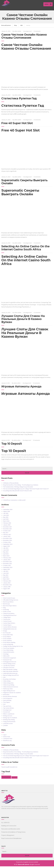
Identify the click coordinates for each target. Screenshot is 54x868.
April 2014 (6, 555)
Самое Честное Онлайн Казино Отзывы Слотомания (24, 38)
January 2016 (7, 538)
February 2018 (7, 525)
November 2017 (8, 530)
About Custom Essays (9, 600)
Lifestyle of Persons (9, 669)
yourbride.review (8, 725)
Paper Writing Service (9, 692)
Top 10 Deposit (12, 445)
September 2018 (8, 511)
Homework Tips (7, 661)
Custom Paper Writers (9, 625)
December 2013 (8, 563)
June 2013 (6, 575)
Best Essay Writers (8, 603)
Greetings (6, 656)
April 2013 (6, 579)
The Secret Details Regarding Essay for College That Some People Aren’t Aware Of (26, 490)
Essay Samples (7, 640)
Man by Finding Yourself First (11, 677)
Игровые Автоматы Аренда (21, 388)
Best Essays (7, 605)
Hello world (6, 658)
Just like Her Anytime (9, 667)
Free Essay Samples (9, 650)
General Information (9, 654)
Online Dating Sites (8, 685)
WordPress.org (7, 742)
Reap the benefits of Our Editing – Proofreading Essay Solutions (21, 487)
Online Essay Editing (9, 687)
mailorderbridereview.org (10, 675)
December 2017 (8, 528)
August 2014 (7, 548)
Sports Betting (7, 702)
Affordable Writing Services (11, 602)
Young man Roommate (9, 723)
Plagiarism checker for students (12, 694)
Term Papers (7, 704)
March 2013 (6, 581)
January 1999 (7, 588)
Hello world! (22, 502)
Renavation (6, 696)
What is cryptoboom (9, 715)
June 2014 (6, 552)
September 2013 (8, 569)
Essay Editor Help (8, 636)
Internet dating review (9, 665)
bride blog (6, 611)
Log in (5, 736)
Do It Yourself (7, 634)
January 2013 (7, 584)
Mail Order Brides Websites (11, 673)
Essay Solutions (8, 642)
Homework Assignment (10, 659)
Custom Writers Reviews (10, 629)
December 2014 (8, 540)
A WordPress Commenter (10, 502)
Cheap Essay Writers (9, 615)
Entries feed (7, 738)
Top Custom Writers (9, 710)
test (4, 706)
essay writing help (8, 646)
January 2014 (7, 561)
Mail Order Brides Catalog (10, 671)
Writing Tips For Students (10, 719)
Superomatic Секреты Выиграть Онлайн (24, 184)
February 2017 (7, 536)
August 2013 (7, 571)
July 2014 (6, 550)
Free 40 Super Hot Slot (17, 125)
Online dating (7, 683)
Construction (7, 621)
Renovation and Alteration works (11, 831)
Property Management (8, 837)
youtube (5, 727)
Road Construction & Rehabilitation (11, 840)
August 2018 (7, 513)
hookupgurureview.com (10, 663)
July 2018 (6, 515)
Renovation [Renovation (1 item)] (14, 779)
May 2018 (6, 519)
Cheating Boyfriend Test (10, 617)
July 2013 (6, 573)
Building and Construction (9, 827)
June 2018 (6, 517)
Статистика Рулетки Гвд (19, 100)
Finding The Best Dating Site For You (13, 648)
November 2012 (8, 586)
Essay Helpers (7, 638)
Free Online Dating (8, 652)
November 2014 (8, 542)
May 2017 (6, 534)
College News (7, 619)
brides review (7, 613)
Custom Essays (7, 623)
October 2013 (7, 567)
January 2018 (7, 527)
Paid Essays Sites (8, 690)
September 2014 (8, 546)
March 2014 (6, 557)
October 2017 (7, 532)
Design (5, 632)
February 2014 (7, 559)
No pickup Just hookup (9, 681)
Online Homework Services (11, 688)
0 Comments (37, 33)
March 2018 (6, 523)
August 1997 (7, 590)
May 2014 (6, 554)
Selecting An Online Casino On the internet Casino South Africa (25, 250)
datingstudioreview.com (10, 631)
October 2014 (7, 544)
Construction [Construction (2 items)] (6, 779)
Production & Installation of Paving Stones (13, 834)
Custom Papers (7, 627)
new (4, 679)
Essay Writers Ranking (9, 644)
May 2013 (6, 577)
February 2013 (7, 583)
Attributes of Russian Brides (11, 485)
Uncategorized (27, 33)
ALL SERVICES (5, 824)
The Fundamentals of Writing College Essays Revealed (18, 488)
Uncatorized (7, 714)
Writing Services (8, 717)
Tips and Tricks (7, 708)
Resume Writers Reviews (10, 698)
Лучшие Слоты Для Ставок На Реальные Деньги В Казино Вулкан (23, 321)
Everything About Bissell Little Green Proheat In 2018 (18, 492)
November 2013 (8, 565)
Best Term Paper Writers (10, 607)
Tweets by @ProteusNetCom (9, 769)
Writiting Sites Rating (9, 721)
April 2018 (6, 521)
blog (4, 609)
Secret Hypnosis (8, 700)
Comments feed (8, 740)
